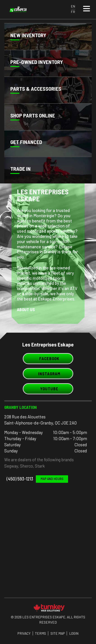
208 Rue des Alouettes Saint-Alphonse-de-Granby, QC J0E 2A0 (40, 420)
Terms (40, 633)
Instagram (48, 374)
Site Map (58, 633)
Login (74, 633)
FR (73, 12)
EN (73, 6)
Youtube (48, 389)
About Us (26, 309)
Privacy (24, 633)
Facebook (48, 358)
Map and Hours (52, 479)
